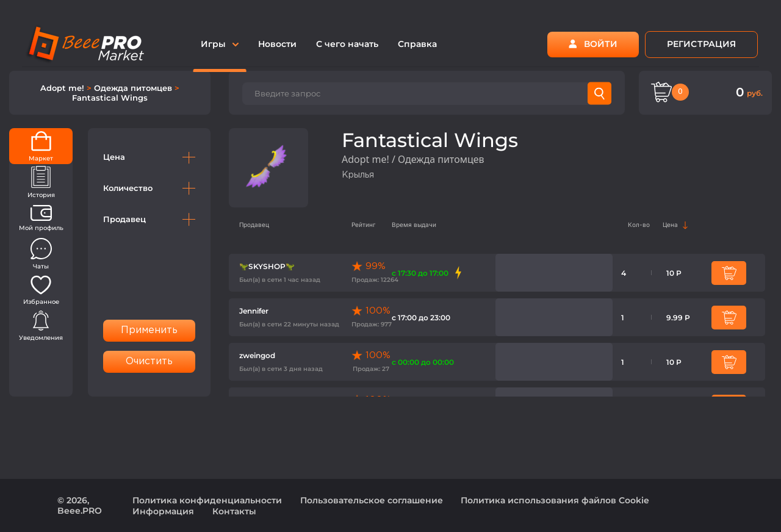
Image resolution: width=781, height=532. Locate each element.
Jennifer (254, 311)
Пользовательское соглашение (372, 500)
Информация (163, 511)
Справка (417, 44)
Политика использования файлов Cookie (555, 500)
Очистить (149, 361)
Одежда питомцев (134, 88)
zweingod (257, 355)
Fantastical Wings (110, 98)
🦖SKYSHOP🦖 (267, 266)
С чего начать (347, 44)
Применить (149, 330)
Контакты (234, 511)
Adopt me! (63, 88)
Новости (277, 44)
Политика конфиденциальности (207, 500)
